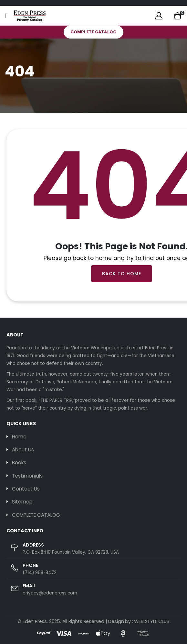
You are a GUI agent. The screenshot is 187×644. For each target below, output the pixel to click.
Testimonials (27, 476)
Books (19, 463)
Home (19, 437)
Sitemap (22, 502)
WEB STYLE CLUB (152, 621)
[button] (178, 16)
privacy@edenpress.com (50, 593)
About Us (23, 450)
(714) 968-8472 (40, 573)
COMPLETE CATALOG (93, 32)
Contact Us (26, 489)
